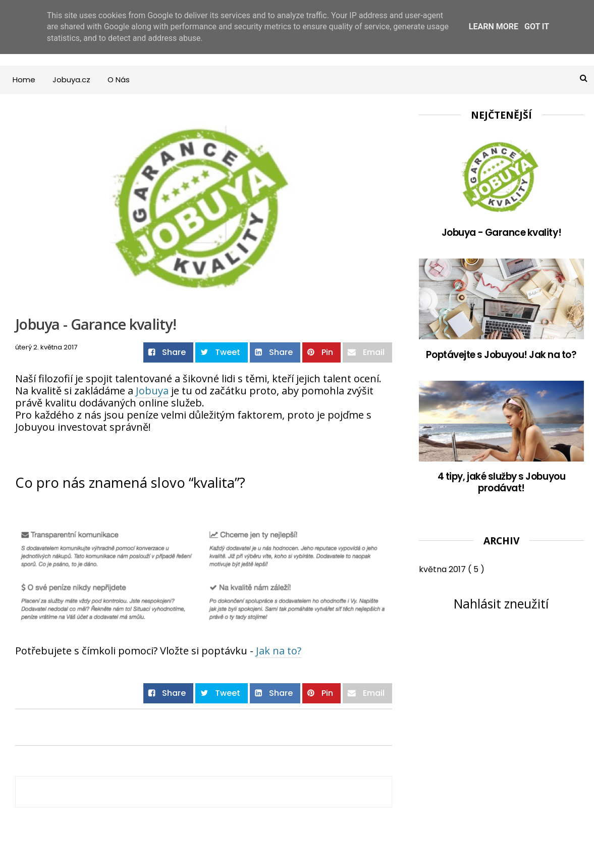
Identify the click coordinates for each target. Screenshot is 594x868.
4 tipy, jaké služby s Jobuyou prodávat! (501, 483)
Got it (537, 27)
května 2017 (443, 569)
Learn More (494, 27)
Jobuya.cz (71, 80)
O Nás (119, 80)
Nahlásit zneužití (501, 603)
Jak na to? (279, 651)
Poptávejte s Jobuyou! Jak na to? (501, 355)
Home (24, 80)
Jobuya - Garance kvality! (501, 233)
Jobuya (152, 391)
